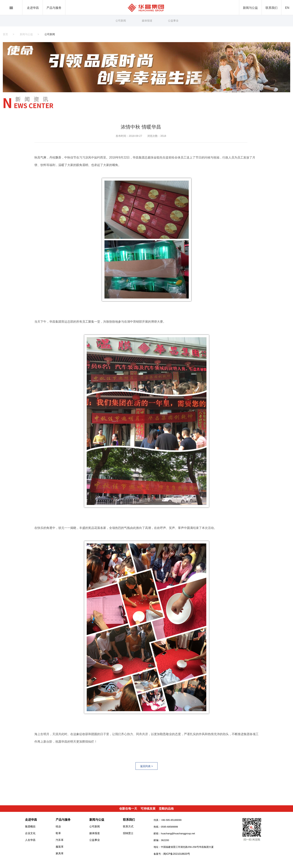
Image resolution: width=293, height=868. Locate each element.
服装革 (60, 847)
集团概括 (30, 826)
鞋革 (58, 833)
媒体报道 (147, 21)
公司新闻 (121, 21)
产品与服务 (54, 8)
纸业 (58, 826)
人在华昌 (30, 840)
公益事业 (173, 21)
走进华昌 (33, 8)
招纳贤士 (128, 833)
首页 (5, 34)
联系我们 (272, 8)
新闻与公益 (250, 8)
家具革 (60, 853)
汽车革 (60, 840)
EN (287, 8)
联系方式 (128, 826)
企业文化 (30, 833)
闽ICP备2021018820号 (177, 854)
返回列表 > (146, 766)
